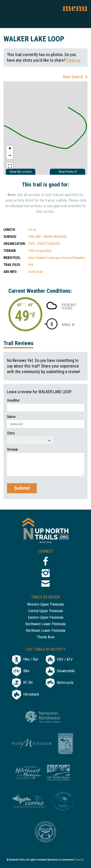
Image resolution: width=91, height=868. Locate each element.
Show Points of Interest (68, 172)
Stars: (11, 433)
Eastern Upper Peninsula (46, 618)
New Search (73, 77)
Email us (74, 60)
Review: (13, 450)
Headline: (14, 400)
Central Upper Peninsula (45, 611)
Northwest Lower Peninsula (45, 624)
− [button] (10, 156)
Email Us (80, 860)
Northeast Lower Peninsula (45, 631)
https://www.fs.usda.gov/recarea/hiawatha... (58, 258)
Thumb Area (46, 637)
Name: (12, 417)
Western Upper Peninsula (45, 605)
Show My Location (21, 172)
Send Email (35, 272)
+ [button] (10, 149)
